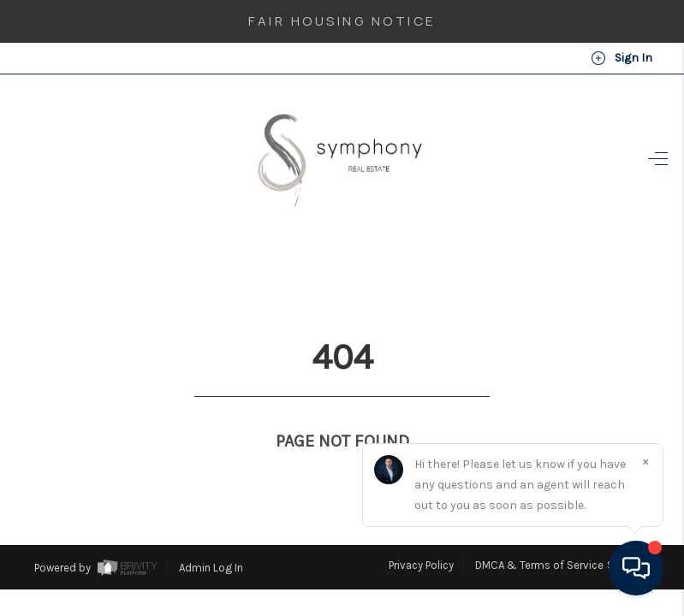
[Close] (645, 461)
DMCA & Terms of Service (539, 533)
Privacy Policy (421, 533)
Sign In (622, 58)
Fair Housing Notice (342, 21)
